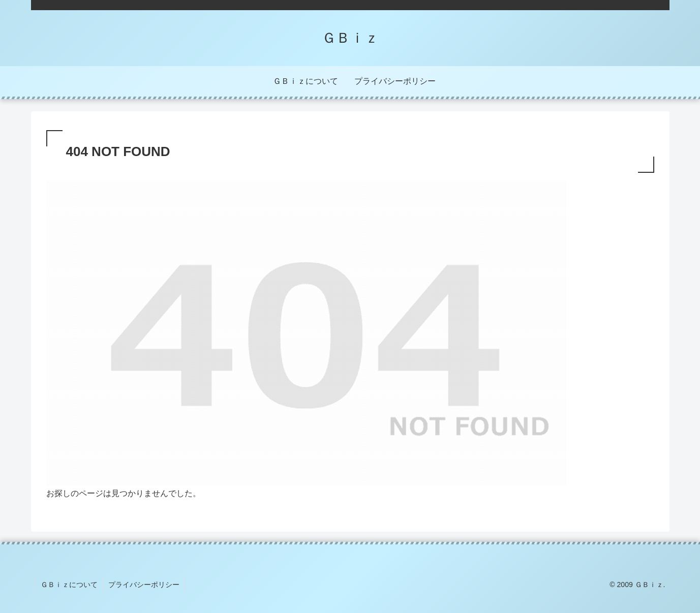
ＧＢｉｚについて (69, 585)
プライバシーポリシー (144, 585)
